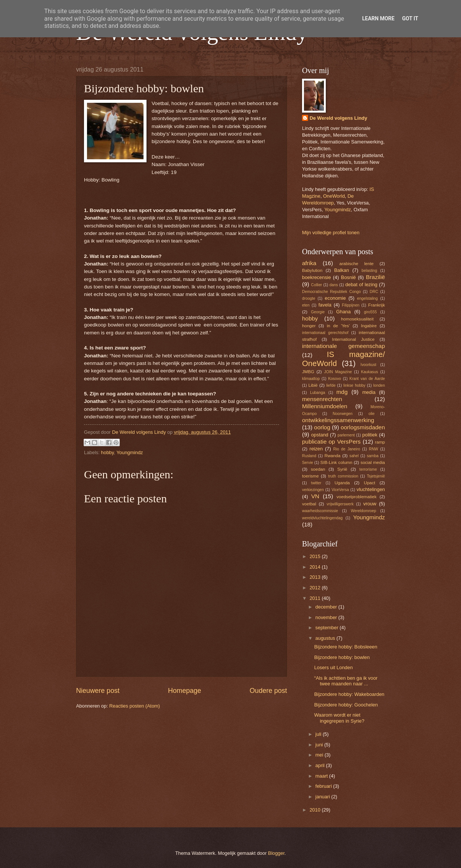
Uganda (342, 483)
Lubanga (318, 393)
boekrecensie (317, 277)
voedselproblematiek (357, 497)
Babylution (312, 270)
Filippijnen (351, 305)
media (369, 392)
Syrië (342, 469)
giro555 (370, 312)
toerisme (310, 476)
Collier (317, 285)
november (327, 617)
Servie (308, 463)
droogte (309, 298)
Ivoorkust (368, 365)
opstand (320, 435)
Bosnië (348, 277)
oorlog (322, 427)
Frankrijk (377, 305)
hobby (107, 452)
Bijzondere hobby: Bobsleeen (346, 647)
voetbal (309, 504)
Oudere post (268, 691)
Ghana (343, 312)
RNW (373, 449)
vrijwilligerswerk (340, 504)
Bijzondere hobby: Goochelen (346, 705)
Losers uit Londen (333, 667)
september (327, 628)
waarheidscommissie (320, 511)
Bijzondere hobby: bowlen (342, 657)
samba (373, 456)
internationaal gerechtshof (325, 333)
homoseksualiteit (357, 319)
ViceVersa (340, 490)
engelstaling (367, 298)
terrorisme (368, 469)
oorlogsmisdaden (363, 427)
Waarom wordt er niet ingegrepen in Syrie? (339, 718)
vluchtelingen (371, 489)
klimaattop (311, 379)
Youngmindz (130, 452)
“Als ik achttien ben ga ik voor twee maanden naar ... (346, 681)
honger (309, 326)
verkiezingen (313, 490)
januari (323, 797)
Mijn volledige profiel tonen (331, 233)
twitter (316, 483)
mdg (342, 392)
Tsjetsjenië (376, 476)
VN (315, 496)
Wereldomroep (363, 511)
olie (371, 414)
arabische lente (356, 264)
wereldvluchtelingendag (322, 518)
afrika (309, 263)
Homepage (185, 691)
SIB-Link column (337, 462)
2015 (316, 556)
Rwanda (332, 456)
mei (320, 755)
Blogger (276, 853)
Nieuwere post (98, 691)
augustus (326, 638)
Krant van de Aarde (367, 379)
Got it (410, 18)
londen (379, 385)
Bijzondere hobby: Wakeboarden (349, 694)
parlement (346, 435)
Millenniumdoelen (325, 406)
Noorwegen (343, 414)
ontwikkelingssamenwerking (338, 420)
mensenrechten (322, 399)
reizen (316, 449)
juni (320, 745)
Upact (369, 483)
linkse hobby (355, 385)
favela (325, 305)
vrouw (370, 504)
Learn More (378, 18)
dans (334, 285)
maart (322, 776)
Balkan (341, 270)
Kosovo (334, 379)
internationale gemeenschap (343, 346)
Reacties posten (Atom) (135, 706)
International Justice (353, 339)
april (321, 765)
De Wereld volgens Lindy (338, 118)
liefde (331, 385)
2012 (316, 588)
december (327, 607)
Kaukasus (369, 372)
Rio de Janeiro (347, 449)
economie (335, 298)
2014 (316, 567)
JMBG (308, 372)
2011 (316, 598)
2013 (316, 577)
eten (306, 305)
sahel (354, 456)
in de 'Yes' (338, 326)
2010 (316, 810)
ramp (380, 442)
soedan (318, 469)
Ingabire (369, 326)
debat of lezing (361, 285)
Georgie (318, 312)
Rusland (309, 456)
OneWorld (334, 196)
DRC (374, 292)
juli (319, 734)
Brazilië (375, 277)
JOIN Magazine (338, 372)
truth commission (343, 476)
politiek (370, 435)
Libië (313, 385)
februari (324, 786)
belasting (369, 271)
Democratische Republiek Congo (331, 292)
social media (373, 462)
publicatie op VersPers (331, 442)
